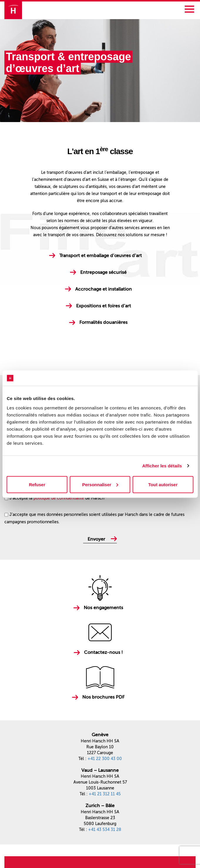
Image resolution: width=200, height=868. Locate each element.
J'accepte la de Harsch (58, 498)
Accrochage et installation (104, 289)
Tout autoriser (163, 484)
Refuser (37, 484)
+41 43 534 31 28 (105, 830)
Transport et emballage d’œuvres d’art (101, 255)
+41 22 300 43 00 (105, 759)
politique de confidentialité (59, 498)
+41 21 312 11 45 (105, 794)
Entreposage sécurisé (103, 272)
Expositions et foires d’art (104, 306)
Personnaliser (100, 484)
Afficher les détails (162, 466)
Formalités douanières (103, 322)
